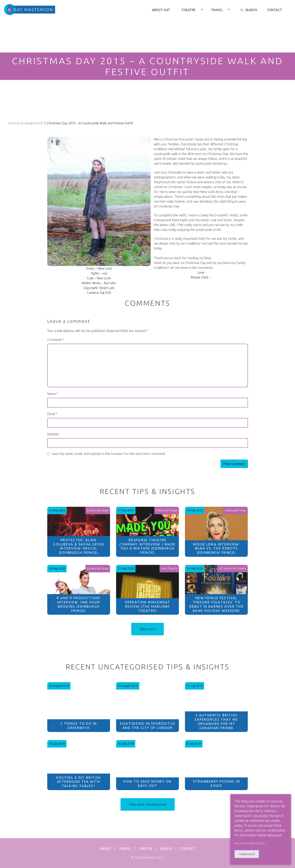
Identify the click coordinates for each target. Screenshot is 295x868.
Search (166, 849)
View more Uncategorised (148, 804)
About (106, 849)
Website (53, 434)
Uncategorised (30, 123)
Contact (187, 849)
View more (147, 629)
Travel (125, 849)
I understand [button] (247, 854)
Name (53, 394)
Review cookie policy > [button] (250, 843)
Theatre (145, 849)
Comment (56, 340)
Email (52, 414)
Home (12, 123)
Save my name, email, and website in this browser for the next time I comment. (109, 454)
